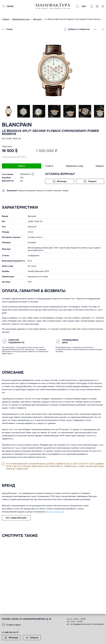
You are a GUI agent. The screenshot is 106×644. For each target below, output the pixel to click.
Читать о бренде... (55, 512)
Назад (7, 29)
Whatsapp (60, 181)
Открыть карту (11, 625)
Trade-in (49, 166)
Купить (22, 166)
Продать (100, 166)
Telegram (90, 181)
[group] (53, 70)
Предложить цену (75, 166)
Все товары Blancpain (16, 518)
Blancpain (17, 125)
